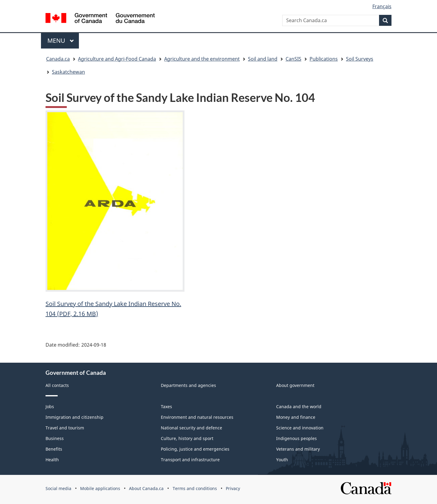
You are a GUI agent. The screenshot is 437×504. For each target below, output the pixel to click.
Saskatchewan (68, 72)
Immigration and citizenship (75, 417)
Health (52, 460)
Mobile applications (100, 488)
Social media (58, 488)
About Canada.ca (146, 488)
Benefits (54, 449)
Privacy (233, 488)
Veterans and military (298, 449)
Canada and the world (299, 407)
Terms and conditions (195, 488)
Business (55, 438)
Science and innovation (300, 428)
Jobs (50, 407)
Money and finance (296, 417)
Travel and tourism (65, 428)
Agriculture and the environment (202, 59)
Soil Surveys (360, 59)
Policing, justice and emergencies (195, 449)
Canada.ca (58, 59)
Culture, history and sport (187, 438)
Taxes (166, 407)
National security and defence (191, 428)
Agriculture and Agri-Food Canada (117, 59)
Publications (324, 59)
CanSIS (293, 59)
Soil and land (263, 59)
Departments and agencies (188, 385)
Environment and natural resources (197, 417)
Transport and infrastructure (190, 460)
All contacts (57, 385)
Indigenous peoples (296, 438)
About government (295, 385)
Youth (282, 460)
